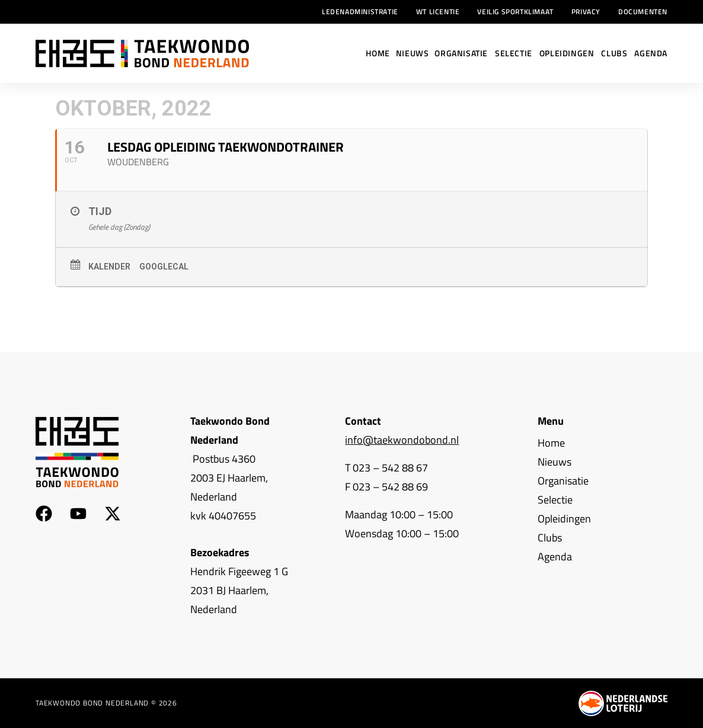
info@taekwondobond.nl (402, 440)
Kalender (109, 267)
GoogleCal (164, 267)
